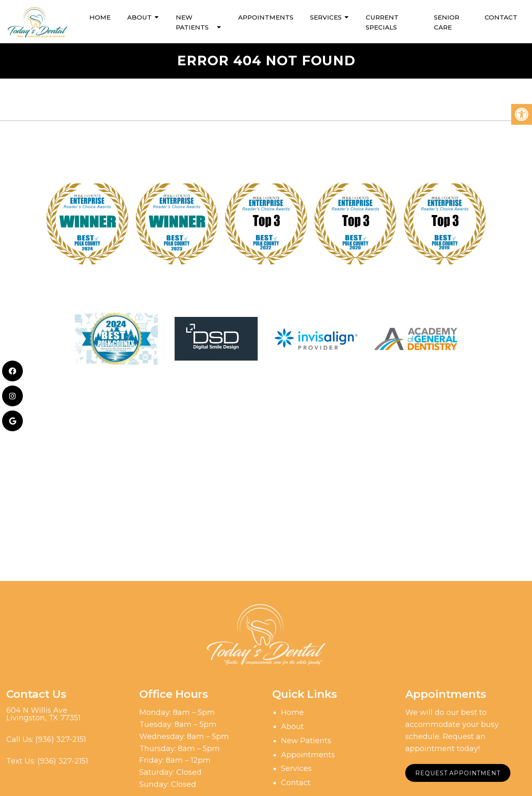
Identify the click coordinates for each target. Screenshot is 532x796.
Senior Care (447, 21)
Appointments (266, 16)
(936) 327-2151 (61, 738)
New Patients (192, 21)
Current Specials (382, 21)
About (139, 16)
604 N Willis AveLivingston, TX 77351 (43, 713)
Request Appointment (459, 772)
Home (100, 16)
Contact (501, 16)
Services (326, 16)
